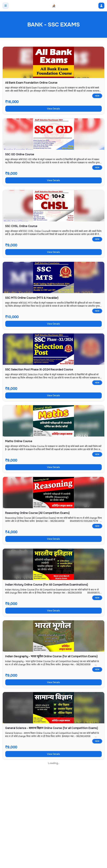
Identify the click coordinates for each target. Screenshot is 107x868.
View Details (53, 109)
